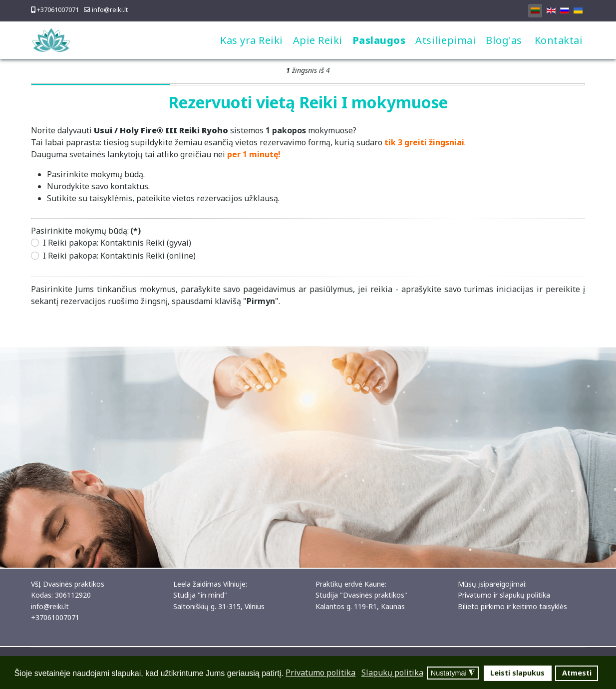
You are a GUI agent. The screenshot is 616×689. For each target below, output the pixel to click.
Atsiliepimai (446, 40)
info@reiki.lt (110, 10)
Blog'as (504, 40)
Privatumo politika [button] (320, 673)
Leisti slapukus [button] (517, 673)
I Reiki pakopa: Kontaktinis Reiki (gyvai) (117, 243)
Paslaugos (379, 40)
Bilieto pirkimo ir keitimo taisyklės (512, 606)
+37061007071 (58, 10)
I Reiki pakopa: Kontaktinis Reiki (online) (119, 256)
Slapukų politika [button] (392, 673)
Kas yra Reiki (252, 40)
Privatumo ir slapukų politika (504, 595)
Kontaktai (559, 40)
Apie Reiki (318, 40)
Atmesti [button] (577, 673)
